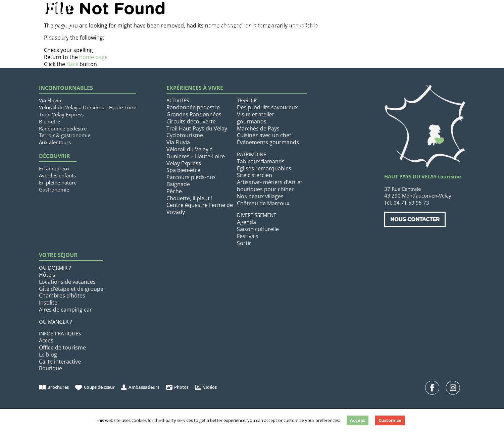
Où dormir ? (55, 268)
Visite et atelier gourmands (256, 118)
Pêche (174, 191)
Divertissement (257, 215)
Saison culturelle (258, 229)
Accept (358, 420)
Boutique (51, 368)
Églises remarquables (264, 168)
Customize (390, 420)
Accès (46, 340)
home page (93, 57)
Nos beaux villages (260, 196)
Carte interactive (60, 362)
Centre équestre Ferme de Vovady (200, 208)
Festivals (248, 236)
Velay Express (184, 163)
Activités (178, 100)
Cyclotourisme (185, 135)
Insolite (48, 303)
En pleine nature (58, 182)
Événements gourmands (268, 142)
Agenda (246, 222)
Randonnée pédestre (63, 128)
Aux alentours (55, 142)
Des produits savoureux (267, 107)
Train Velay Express (61, 114)
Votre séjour (398, 27)
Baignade (178, 184)
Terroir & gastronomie (65, 135)
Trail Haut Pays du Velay (197, 128)
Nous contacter (415, 219)
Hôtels (47, 275)
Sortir (244, 243)
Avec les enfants (57, 175)
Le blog (48, 355)
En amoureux (54, 168)
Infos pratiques (60, 333)
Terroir (247, 100)
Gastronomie (54, 190)
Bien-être (49, 121)
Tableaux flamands (261, 161)
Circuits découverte (191, 121)
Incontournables (240, 27)
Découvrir (55, 156)
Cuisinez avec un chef (264, 135)
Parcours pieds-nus (191, 177)
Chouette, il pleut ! (189, 198)
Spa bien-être (183, 170)
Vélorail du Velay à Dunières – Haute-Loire (88, 107)
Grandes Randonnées (194, 114)
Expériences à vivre (323, 27)
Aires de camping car (65, 310)
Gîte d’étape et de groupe (71, 289)
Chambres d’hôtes (62, 295)
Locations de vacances (67, 282)
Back (72, 64)
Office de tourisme (62, 347)
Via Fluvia (50, 100)
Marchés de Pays (258, 128)
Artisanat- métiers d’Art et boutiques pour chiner (270, 186)
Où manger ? (55, 322)
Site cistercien (255, 175)
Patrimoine (251, 154)
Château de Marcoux (263, 203)
